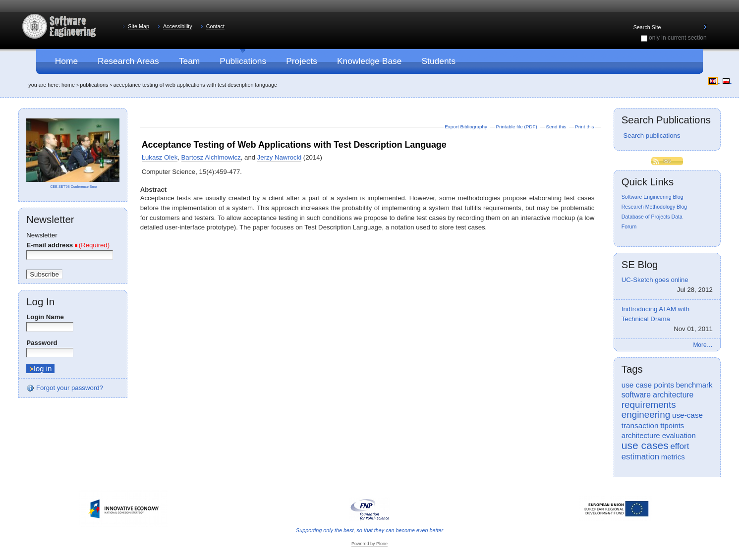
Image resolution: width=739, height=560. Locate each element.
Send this (557, 127)
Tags (632, 369)
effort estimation (655, 451)
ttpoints (672, 426)
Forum (629, 226)
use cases (645, 445)
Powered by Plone (369, 544)
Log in (40, 302)
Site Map (139, 26)
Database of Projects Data (652, 217)
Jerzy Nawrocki (279, 157)
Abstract (154, 190)
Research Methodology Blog (654, 207)
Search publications (651, 136)
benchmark (694, 385)
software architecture (658, 395)
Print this (584, 127)
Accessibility (178, 26)
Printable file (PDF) (517, 127)
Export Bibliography (466, 127)
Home (68, 85)
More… (703, 345)
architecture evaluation (659, 436)
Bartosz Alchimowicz (211, 157)
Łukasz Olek (160, 157)
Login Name (45, 317)
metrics (673, 457)
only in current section (678, 38)
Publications (94, 85)
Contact (215, 26)
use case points (648, 385)
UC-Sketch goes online (667, 285)
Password (42, 343)
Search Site (632, 23)
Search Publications (666, 120)
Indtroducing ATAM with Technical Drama (667, 319)
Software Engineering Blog (653, 197)
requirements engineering (649, 410)
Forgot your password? (65, 388)
